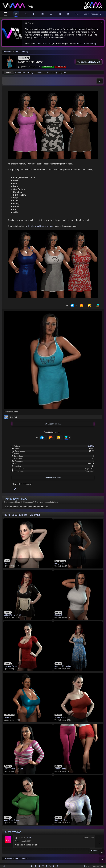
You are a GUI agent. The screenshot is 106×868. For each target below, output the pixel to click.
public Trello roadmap (86, 43)
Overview (9, 73)
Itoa (29, 838)
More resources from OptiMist (22, 515)
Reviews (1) (20, 73)
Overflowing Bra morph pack (41, 226)
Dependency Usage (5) (56, 73)
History (30, 73)
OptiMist (23, 67)
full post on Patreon (43, 43)
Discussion (40, 73)
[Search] (101, 14)
